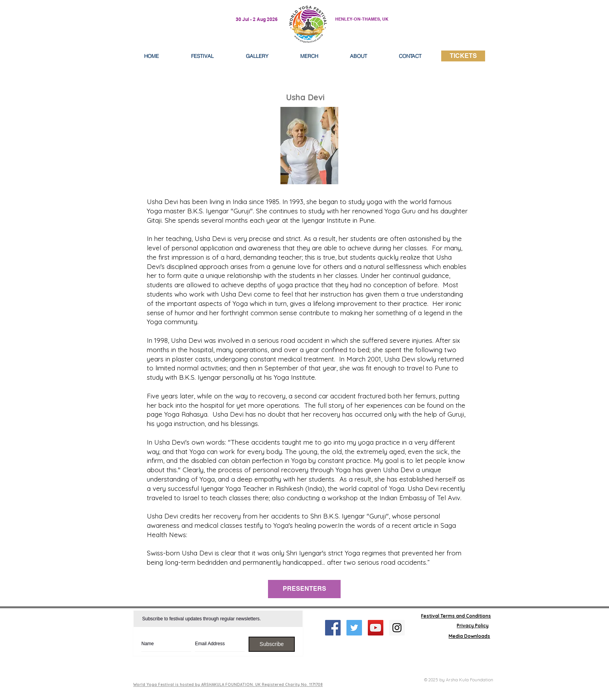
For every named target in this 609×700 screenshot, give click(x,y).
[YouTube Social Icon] (376, 628)
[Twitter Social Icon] (354, 628)
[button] (358, 56)
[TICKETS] (463, 56)
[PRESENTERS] (304, 589)
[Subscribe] (272, 644)
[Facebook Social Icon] (333, 628)
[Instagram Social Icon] (397, 628)
